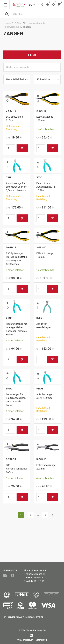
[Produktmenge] (10, 148)
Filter (32, 55)
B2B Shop (17, 23)
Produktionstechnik (35, 23)
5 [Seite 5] (45, 515)
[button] (8, 96)
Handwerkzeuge (12, 27)
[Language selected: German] (30, 5)
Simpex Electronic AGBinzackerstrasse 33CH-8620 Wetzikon (35, 574)
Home (7, 23)
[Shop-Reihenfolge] (17, 79)
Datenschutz (41, 640)
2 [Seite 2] (31, 515)
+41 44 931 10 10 (35, 581)
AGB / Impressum (25, 640)
